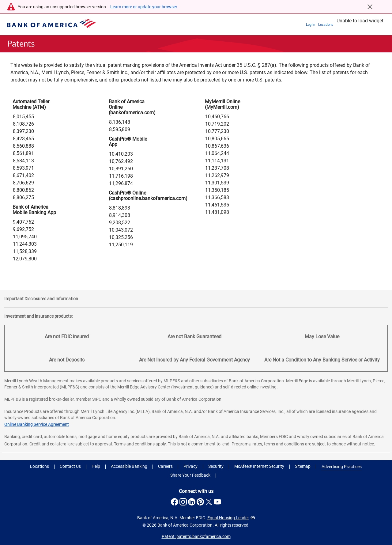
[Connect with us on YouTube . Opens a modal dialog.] (217, 502)
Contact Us (70, 466)
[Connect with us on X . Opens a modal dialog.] (209, 502)
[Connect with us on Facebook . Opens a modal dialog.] (175, 502)
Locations (326, 25)
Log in (311, 25)
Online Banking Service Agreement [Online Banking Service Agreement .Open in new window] (37, 424)
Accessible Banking (129, 466)
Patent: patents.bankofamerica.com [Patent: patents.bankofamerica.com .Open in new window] (196, 536)
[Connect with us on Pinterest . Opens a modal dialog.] (200, 502)
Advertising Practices (342, 467)
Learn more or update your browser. (144, 7)
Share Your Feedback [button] (190, 475)
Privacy (190, 466)
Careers (165, 466)
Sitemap (303, 466)
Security (216, 466)
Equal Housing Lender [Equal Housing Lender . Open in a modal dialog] (231, 518)
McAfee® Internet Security (259, 466)
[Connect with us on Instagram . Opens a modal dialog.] (183, 502)
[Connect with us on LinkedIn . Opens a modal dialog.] (192, 502)
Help (96, 466)
